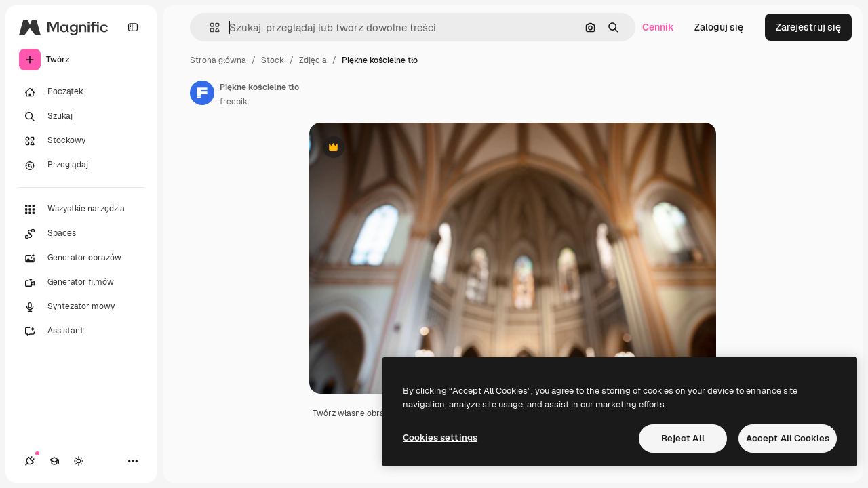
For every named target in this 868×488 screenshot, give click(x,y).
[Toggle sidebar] (133, 27)
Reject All (683, 438)
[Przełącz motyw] (79, 461)
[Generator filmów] (81, 283)
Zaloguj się (719, 27)
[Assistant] (81, 331)
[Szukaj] (81, 117)
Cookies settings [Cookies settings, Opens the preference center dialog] (440, 438)
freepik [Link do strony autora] (234, 102)
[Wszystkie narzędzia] (81, 209)
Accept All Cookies (788, 438)
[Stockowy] (81, 141)
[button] (209, 27)
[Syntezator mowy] (81, 307)
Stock (273, 60)
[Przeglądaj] (81, 165)
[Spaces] (81, 234)
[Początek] (81, 92)
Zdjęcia (313, 60)
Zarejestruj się (808, 27)
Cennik (658, 27)
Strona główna (218, 60)
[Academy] (54, 461)
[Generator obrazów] (81, 258)
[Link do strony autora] (202, 93)
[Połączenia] (30, 461)
